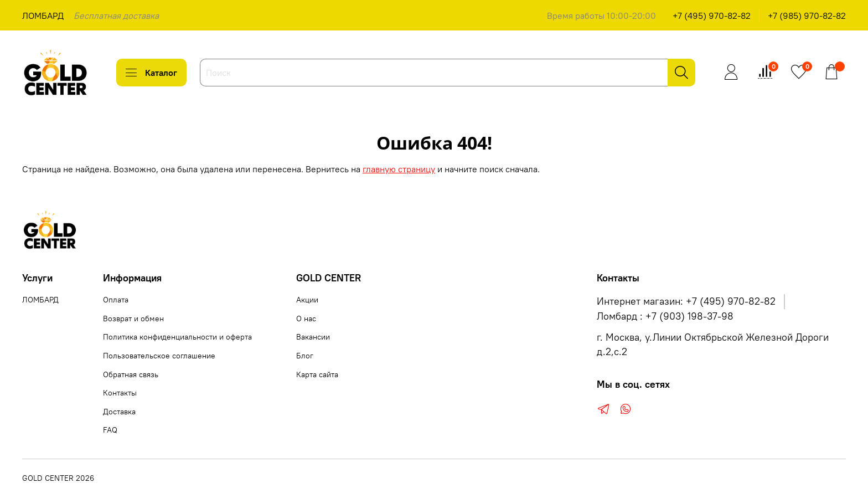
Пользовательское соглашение (159, 356)
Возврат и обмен (133, 319)
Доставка (119, 412)
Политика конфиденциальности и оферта (177, 337)
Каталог (151, 73)
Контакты (120, 393)
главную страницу (399, 169)
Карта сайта (317, 374)
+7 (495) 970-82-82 (712, 16)
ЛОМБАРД (43, 16)
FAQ (110, 430)
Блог (305, 356)
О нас (306, 319)
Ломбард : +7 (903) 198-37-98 (665, 316)
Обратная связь (131, 374)
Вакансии (313, 337)
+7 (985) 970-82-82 (807, 16)
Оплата (116, 300)
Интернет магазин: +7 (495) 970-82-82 (686, 301)
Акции (307, 300)
